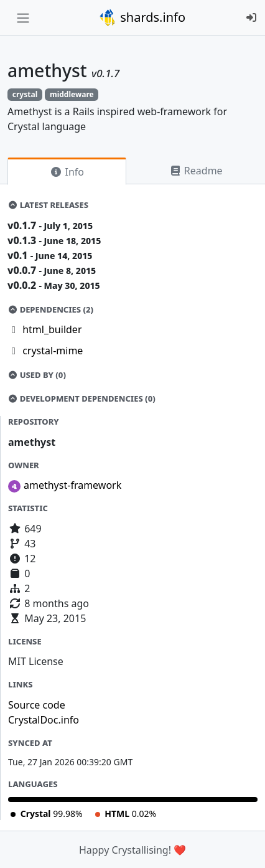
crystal (25, 94)
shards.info (142, 17)
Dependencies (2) (50, 309)
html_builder (52, 329)
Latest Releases (48, 205)
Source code (37, 705)
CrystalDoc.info (44, 720)
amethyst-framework (72, 485)
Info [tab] (67, 172)
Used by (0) (37, 375)
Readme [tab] (196, 171)
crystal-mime (53, 351)
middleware (72, 94)
